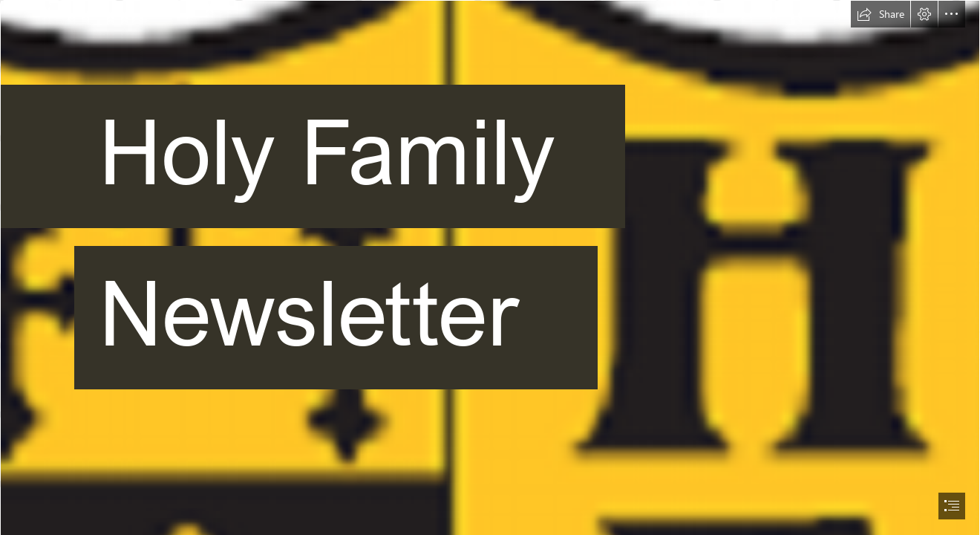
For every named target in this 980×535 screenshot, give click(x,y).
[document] (490, 267)
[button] (881, 14)
